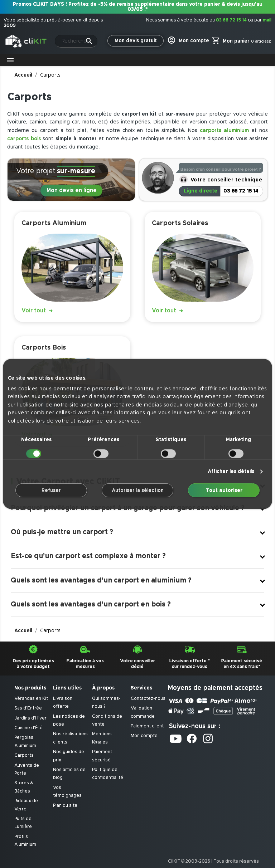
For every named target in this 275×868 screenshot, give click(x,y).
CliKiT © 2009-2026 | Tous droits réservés (213, 861)
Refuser (51, 491)
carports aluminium (224, 130)
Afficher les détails (231, 472)
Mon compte (144, 736)
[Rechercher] (76, 41)
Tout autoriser (224, 491)
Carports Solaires (180, 223)
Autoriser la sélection (138, 491)
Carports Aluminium (54, 223)
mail (267, 20)
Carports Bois (44, 348)
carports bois (24, 139)
